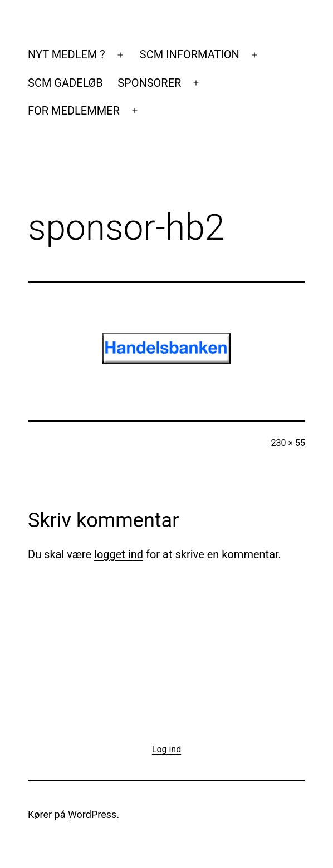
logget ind (119, 554)
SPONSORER (149, 83)
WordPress (92, 814)
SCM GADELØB (65, 83)
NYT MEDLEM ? (67, 54)
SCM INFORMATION (190, 54)
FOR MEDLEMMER (74, 111)
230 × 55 (288, 443)
